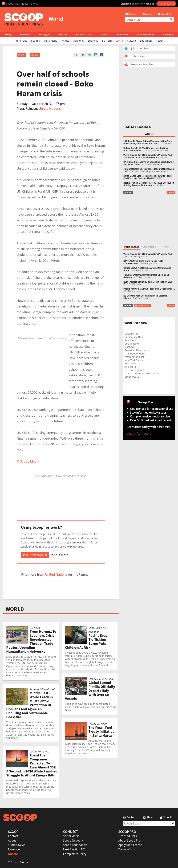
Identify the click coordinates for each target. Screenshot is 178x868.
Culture (131, 41)
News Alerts (142, 306)
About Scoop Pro (130, 841)
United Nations (50, 109)
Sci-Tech (107, 41)
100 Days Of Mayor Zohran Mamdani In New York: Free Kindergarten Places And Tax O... (148, 142)
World (120, 41)
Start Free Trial (166, 3)
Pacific (104, 34)
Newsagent (15, 849)
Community (122, 34)
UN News (158, 164)
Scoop (8, 34)
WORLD (15, 609)
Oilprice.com (132, 334)
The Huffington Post (136, 370)
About (12, 841)
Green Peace (132, 377)
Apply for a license (130, 845)
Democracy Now (134, 337)
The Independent (135, 354)
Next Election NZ (74, 849)
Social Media (71, 836)
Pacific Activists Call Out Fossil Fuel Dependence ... (149, 289)
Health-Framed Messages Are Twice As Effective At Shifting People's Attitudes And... (149, 184)
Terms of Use (127, 849)
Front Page (21, 41)
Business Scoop (84, 34)
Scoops (35, 41)
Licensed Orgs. (128, 836)
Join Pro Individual (35, 555)
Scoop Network (73, 841)
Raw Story (130, 340)
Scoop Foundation (75, 845)
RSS (128, 193)
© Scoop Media (18, 862)
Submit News (17, 845)
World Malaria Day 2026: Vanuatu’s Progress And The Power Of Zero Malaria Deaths (148, 156)
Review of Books (146, 34)
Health (160, 41)
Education (146, 41)
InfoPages (168, 34)
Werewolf (25, 34)
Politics (65, 41)
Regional (78, 41)
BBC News (130, 363)
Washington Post (134, 357)
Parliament (50, 41)
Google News (132, 344)
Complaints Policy (75, 854)
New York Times (134, 360)
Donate (13, 854)
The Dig (63, 34)
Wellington (44, 34)
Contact (13, 836)
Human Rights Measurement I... (155, 171)
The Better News (161, 151)
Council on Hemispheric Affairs (143, 373)
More (171, 193)
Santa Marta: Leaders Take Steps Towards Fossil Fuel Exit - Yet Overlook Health (147, 177)
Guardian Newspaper (137, 350)
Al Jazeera (130, 367)
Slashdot (130, 347)
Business (93, 41)
